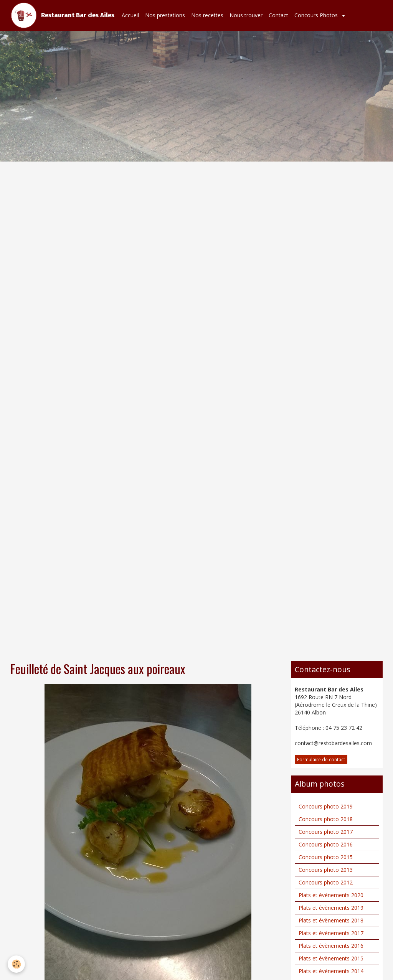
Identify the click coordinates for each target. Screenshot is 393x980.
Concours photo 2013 (326, 870)
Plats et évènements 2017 (331, 933)
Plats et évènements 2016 (331, 946)
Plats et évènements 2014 (331, 971)
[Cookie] (16, 964)
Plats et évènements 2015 (331, 958)
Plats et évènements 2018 (331, 920)
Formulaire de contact (321, 759)
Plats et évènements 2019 (331, 908)
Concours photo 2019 (326, 806)
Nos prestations (165, 15)
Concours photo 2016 (326, 844)
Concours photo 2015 (326, 857)
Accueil (130, 15)
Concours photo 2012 (326, 882)
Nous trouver (246, 15)
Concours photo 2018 (326, 819)
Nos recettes (207, 15)
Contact (278, 15)
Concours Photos (317, 15)
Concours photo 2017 (326, 832)
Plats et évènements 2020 (331, 895)
